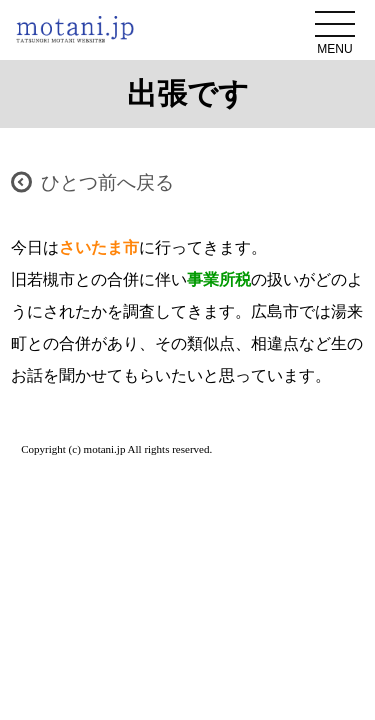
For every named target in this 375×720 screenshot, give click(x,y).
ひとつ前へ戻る (107, 182)
